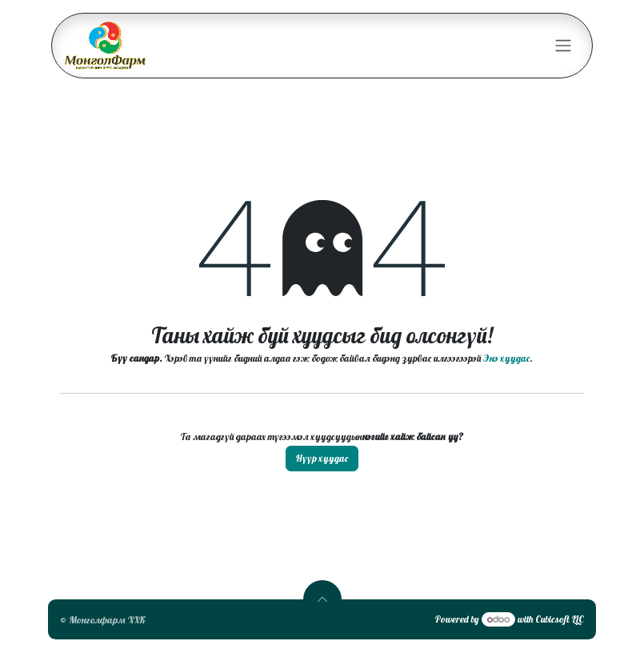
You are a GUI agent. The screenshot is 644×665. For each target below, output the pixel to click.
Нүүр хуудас (322, 458)
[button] (322, 599)
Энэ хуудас (506, 358)
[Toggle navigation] (563, 46)
